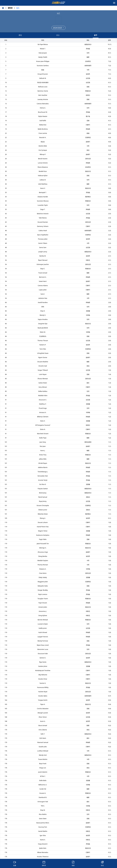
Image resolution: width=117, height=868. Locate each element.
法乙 (18, 8)
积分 (58, 35)
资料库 (10, 8)
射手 (96, 36)
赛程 (20, 35)
